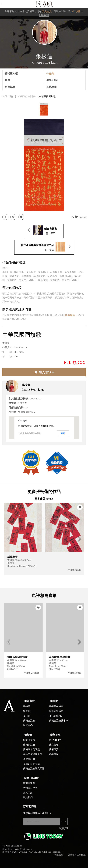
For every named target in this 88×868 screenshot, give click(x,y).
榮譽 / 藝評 (53, 80)
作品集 (50, 73)
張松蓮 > (24, 97)
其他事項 (52, 87)
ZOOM (83, 217)
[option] (44, 109)
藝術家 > (14, 97)
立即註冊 (76, 11)
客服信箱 (70, 315)
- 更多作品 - (44, 499)
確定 (63, 433)
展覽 (7, 80)
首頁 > (6, 97)
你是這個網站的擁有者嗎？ (30, 433)
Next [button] (80, 539)
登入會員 (47, 11)
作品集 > (34, 97)
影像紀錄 (10, 87)
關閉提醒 (44, 15)
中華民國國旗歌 (48, 97)
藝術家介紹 (11, 73)
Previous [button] (8, 539)
